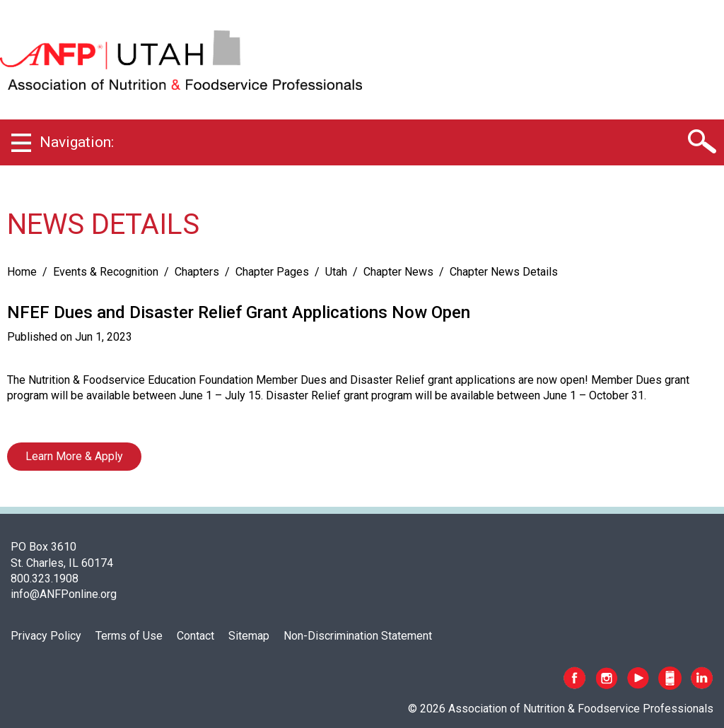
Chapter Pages (272, 272)
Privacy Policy (46, 636)
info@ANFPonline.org (64, 594)
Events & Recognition (106, 272)
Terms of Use (129, 636)
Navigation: (77, 142)
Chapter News (398, 272)
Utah (336, 272)
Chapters (197, 272)
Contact (195, 636)
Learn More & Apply (74, 456)
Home (22, 272)
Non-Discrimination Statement (358, 636)
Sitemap (249, 636)
